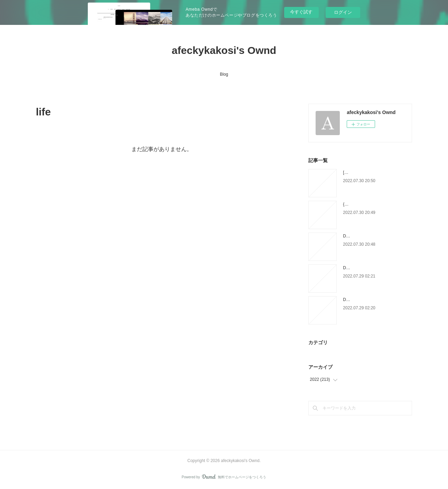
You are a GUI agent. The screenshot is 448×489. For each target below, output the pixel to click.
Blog (224, 74)
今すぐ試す (301, 12)
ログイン (343, 12)
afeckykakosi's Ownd (224, 50)
